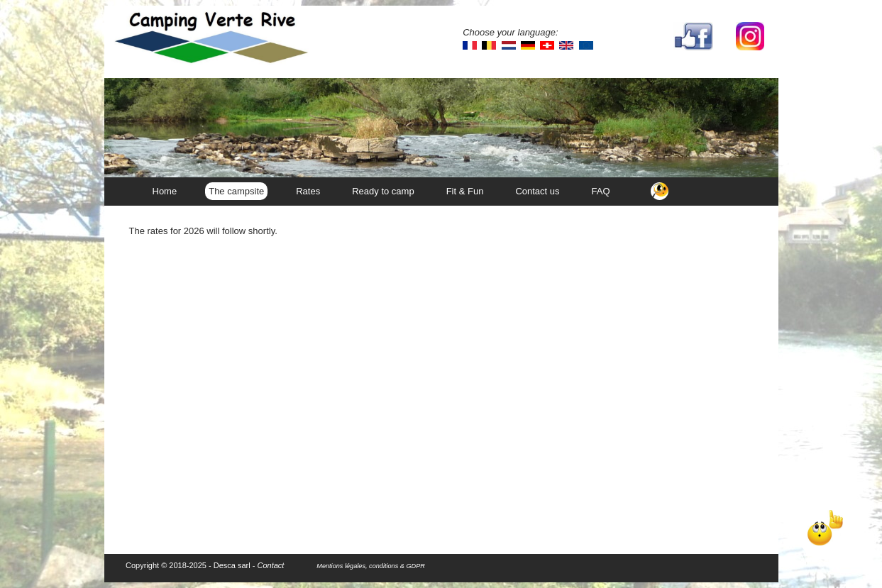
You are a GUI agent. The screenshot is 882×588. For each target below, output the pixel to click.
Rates (308, 191)
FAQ (601, 191)
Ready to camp (383, 191)
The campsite (236, 191)
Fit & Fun (465, 191)
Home (165, 191)
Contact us (537, 191)
